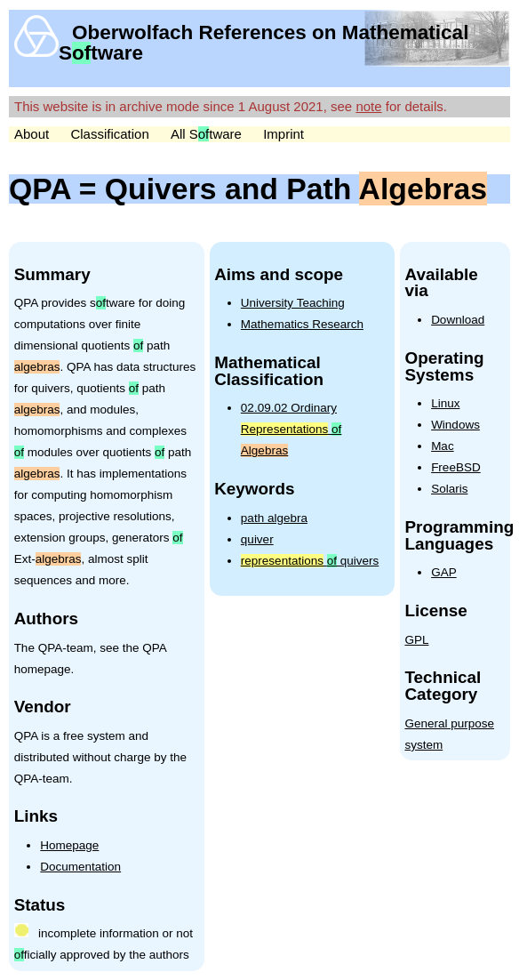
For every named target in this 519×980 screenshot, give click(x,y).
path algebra (274, 518)
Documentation (80, 867)
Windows (455, 425)
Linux (445, 403)
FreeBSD (456, 467)
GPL (416, 640)
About (32, 134)
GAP (444, 572)
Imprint (283, 134)
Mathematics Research (302, 324)
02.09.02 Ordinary (291, 429)
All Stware (206, 134)
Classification (109, 134)
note (368, 106)
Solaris (449, 489)
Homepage (69, 845)
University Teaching (293, 303)
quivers (310, 561)
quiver (257, 539)
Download (458, 320)
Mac (443, 446)
